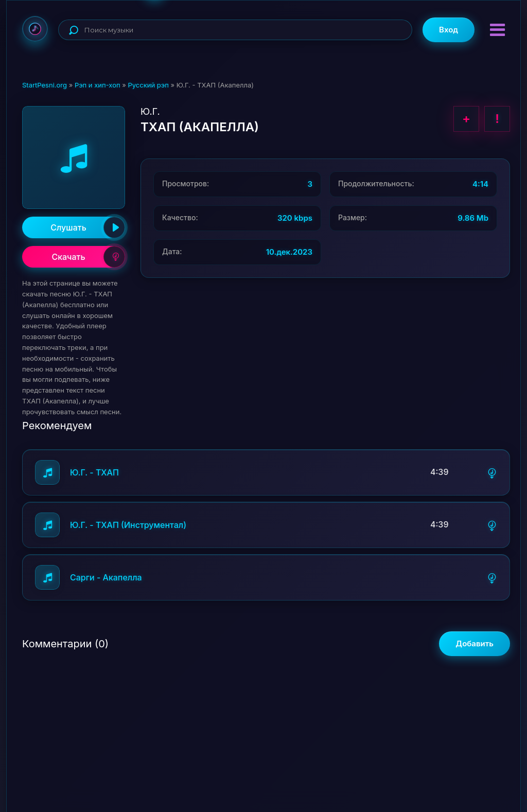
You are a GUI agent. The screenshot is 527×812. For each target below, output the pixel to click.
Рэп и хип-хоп (98, 85)
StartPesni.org (45, 85)
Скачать (88, 257)
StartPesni (35, 29)
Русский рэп (148, 85)
